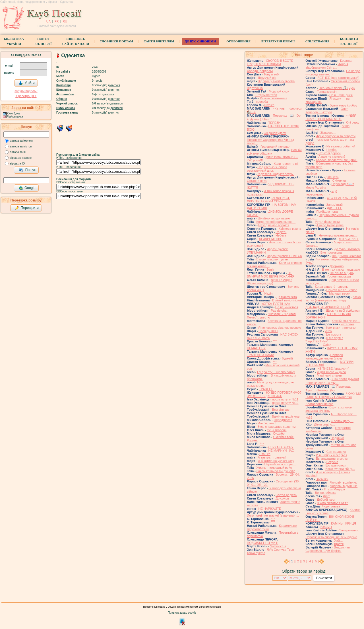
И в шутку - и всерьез (331, 455)
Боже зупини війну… (340, 469)
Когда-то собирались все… (276, 222)
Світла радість (286, 495)
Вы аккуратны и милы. (332, 459)
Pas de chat (279, 311)
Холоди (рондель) (260, 71)
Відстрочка (255, 88)
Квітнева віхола (290, 229)
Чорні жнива (331, 506)
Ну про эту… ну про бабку (276, 372)
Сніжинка (339, 180)
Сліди (327, 345)
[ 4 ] (310, 561)
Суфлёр (279, 433)
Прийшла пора (327, 211)
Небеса (281, 235)
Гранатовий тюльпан (275, 147)
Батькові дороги (329, 153)
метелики (348, 324)
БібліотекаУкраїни (14, 41)
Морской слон (279, 91)
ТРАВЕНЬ (266, 389)
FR (57, 21)
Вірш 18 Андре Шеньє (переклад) (269, 281)
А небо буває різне (330, 225)
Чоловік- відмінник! (344, 482)
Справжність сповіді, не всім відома (331, 537)
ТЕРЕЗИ (274, 123)
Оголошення (238, 41)
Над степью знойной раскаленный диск (267, 169)
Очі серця (353, 122)
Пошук (27, 170)
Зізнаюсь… (328, 133)
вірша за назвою (21, 158)
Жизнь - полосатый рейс (274, 468)
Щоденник (64, 90)
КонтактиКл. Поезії (349, 41)
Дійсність (332, 177)
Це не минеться (287, 307)
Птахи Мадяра (334, 489)
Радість (281, 232)
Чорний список (67, 103)
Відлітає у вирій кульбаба (276, 81)
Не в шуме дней (341, 95)
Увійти (27, 83)
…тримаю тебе (266, 95)
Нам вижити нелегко (341, 328)
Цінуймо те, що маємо (274, 218)
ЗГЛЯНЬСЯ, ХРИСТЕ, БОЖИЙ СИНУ (268, 200)
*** (275, 341)
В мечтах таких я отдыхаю (341, 270)
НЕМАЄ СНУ (256, 348)
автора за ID (18, 152)
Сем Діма (14, 113)
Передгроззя (283, 420)
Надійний (337, 438)
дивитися (114, 85)
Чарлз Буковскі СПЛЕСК (284, 256)
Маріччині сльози (329, 375)
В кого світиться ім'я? (332, 503)
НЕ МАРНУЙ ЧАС (281, 451)
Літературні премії (278, 41)
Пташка (265, 454)
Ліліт (326, 496)
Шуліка (269, 105)
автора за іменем (21, 141)
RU (65, 21)
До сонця (282, 498)
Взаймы (326, 527)
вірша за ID (17, 164)
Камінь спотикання (273, 98)
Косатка (346, 61)
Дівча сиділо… (325, 424)
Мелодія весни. (340, 293)
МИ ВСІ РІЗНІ (349, 239)
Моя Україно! (267, 423)
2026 (328, 331)
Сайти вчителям (159, 41)
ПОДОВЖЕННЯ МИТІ (263, 543)
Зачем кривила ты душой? (275, 471)
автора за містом (21, 146)
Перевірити (27, 208)
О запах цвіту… (342, 421)
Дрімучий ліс (267, 78)
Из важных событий (341, 146)
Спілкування (317, 41)
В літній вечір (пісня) (287, 300)
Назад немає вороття (274, 225)
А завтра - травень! (272, 457)
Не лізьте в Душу (342, 273)
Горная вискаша (339, 276)
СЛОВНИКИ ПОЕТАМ (116, 41)
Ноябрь (332, 150)
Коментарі (63, 85)
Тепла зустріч (327, 92)
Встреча (332, 462)
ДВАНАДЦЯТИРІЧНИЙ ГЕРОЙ (328, 307)
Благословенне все (319, 404)
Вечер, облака (325, 493)
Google (27, 188)
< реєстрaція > (26, 96)
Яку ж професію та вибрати (336, 136)
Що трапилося (336, 465)
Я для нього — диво (331, 372)
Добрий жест (326, 499)
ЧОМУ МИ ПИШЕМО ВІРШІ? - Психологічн (333, 395)
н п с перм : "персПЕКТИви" (324, 340)
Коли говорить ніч (287, 164)
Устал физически (327, 222)
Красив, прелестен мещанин (337, 160)
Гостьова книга (67, 113)
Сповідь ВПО (268, 331)
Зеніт (270, 270)
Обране (62, 99)
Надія (269, 293)
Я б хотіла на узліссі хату (276, 461)
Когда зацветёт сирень (331, 287)
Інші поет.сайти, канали (76, 41)
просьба (262, 102)
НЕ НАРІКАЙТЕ (270, 509)
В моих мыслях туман (272, 259)
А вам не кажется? (332, 157)
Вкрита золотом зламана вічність (329, 409)
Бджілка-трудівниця (286, 416)
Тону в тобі (271, 74)
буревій (288, 358)
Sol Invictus (278, 546)
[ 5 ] (316, 561)
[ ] (292, 561)
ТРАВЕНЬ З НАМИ (260, 355)
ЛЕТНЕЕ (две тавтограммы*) (339, 78)
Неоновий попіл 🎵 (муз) (337, 88)
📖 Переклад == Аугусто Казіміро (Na (330, 388)
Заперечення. (349, 530)
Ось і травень (277, 430)
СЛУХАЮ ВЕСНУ (281, 447)
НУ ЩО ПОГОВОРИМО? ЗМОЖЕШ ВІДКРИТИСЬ (274, 394)
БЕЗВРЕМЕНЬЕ (271, 239)
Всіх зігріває (281, 410)
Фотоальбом (65, 94)
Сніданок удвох (275, 133)
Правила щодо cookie (182, 613)
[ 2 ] (298, 561)
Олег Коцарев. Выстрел (327, 110)
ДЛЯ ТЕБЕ (334, 208)
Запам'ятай (334, 205)
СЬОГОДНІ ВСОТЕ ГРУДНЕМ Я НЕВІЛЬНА (270, 62)
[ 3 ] (304, 561)
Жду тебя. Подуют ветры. (276, 174)
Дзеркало (337, 266)
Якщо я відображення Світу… (327, 66)
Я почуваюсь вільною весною (280, 328)
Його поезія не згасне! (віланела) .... (273, 515)
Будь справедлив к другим (276, 427)
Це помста (333, 334)
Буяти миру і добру (343, 105)
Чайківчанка (15, 117)
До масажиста (287, 297)
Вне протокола (331, 252)
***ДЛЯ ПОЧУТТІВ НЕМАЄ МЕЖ (331, 117)
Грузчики (322, 479)
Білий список (66, 108)
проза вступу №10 (285, 403)
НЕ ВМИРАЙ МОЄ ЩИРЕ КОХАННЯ (271, 275)
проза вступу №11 (285, 399)
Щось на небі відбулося (343, 311)
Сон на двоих (336, 452)
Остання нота (257, 181)
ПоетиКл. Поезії (43, 41)
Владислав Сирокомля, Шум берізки (328, 549)
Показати (324, 578)
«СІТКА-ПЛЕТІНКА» (276, 304)
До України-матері (347, 249)
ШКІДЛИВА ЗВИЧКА (346, 256)
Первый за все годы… (280, 464)
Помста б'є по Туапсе (342, 290)
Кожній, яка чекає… (346, 321)
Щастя (339, 544)
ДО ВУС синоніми (200, 41)
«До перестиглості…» (321, 193)
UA (48, 21)
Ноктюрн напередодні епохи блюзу (324, 357)
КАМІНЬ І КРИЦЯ (344, 523)
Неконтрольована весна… (338, 235)
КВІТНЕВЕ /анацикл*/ (333, 369)
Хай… (339, 540)
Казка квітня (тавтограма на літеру (333, 299)
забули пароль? (26, 91)
